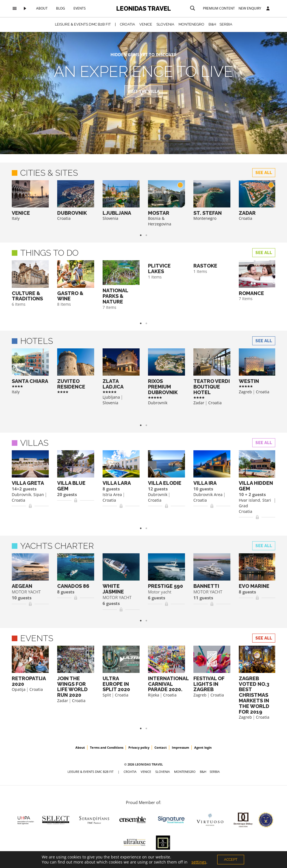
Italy (16, 218)
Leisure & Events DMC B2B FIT (83, 24)
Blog (61, 8)
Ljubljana (111, 397)
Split (107, 695)
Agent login (203, 747)
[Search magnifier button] (193, 8)
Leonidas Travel (144, 8)
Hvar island (249, 500)
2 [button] (149, 235)
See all (264, 173)
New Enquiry (250, 8)
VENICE (146, 24)
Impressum (180, 747)
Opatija (19, 689)
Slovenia (110, 218)
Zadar (199, 403)
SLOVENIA (165, 24)
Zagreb (245, 392)
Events (80, 8)
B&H (212, 24)
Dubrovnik (158, 403)
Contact (161, 747)
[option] (30, 201)
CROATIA (128, 24)
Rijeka (154, 695)
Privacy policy (139, 747)
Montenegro (205, 218)
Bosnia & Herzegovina (160, 221)
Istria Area (112, 494)
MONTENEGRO (191, 24)
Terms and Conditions (107, 747)
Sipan (39, 494)
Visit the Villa (143, 91)
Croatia (64, 218)
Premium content (219, 8)
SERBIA (226, 24)
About (42, 8)
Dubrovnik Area (208, 494)
